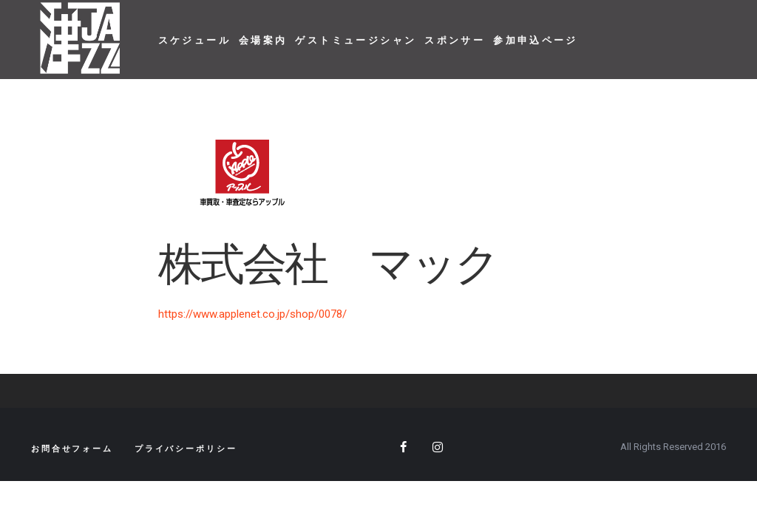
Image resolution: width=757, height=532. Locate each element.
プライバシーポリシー (186, 449)
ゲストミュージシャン (356, 40)
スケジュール (194, 40)
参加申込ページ (536, 40)
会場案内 (263, 40)
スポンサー (455, 40)
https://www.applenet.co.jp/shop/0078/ (252, 314)
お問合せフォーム (72, 449)
